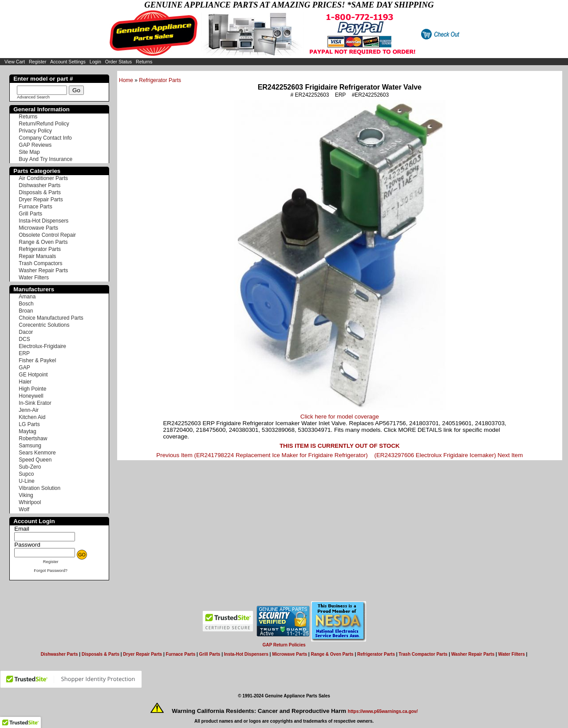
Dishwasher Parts (39, 185)
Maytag (27, 431)
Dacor (26, 332)
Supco (26, 474)
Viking (26, 495)
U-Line (26, 481)
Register (38, 62)
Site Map (29, 152)
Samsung (30, 446)
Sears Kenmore (37, 453)
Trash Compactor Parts (423, 654)
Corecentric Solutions (44, 325)
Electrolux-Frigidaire (42, 346)
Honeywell (31, 396)
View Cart (15, 62)
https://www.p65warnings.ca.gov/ (383, 711)
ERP (24, 353)
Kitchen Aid (32, 417)
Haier (25, 382)
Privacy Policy (35, 131)
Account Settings (68, 62)
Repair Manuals (37, 256)
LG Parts (29, 424)
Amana (27, 297)
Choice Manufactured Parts (51, 318)
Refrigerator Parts (160, 80)
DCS (24, 339)
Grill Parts (30, 214)
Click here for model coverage (340, 417)
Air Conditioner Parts (43, 178)
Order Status (118, 62)
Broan (26, 311)
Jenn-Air (29, 410)
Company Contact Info (45, 138)
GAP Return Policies (284, 645)
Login (95, 62)
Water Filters (34, 278)
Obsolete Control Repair (47, 235)
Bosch (26, 304)
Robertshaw (33, 438)
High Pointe (32, 389)
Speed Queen (35, 460)
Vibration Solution (39, 488)
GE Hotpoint (33, 375)
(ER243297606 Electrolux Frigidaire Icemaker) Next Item (448, 455)
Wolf (24, 509)
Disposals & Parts (40, 192)
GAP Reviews (35, 145)
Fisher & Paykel (37, 360)
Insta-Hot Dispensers (43, 221)
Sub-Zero (30, 467)
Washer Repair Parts (43, 270)
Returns (144, 62)
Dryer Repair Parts (41, 200)
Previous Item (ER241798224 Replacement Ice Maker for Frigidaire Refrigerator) (262, 455)
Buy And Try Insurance (45, 159)
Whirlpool (30, 502)
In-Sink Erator (35, 403)
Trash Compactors (40, 263)
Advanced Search (33, 97)
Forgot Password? (51, 571)
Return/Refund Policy (44, 124)
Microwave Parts (38, 228)
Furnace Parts (35, 207)
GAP (24, 368)
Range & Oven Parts (43, 242)
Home (126, 80)
